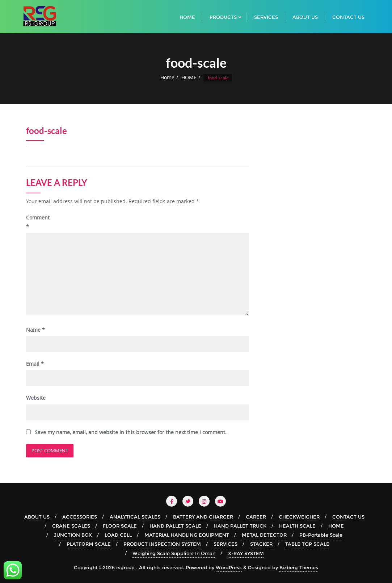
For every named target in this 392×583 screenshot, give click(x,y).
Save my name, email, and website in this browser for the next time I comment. (131, 432)
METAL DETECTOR (264, 535)
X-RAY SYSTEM (246, 553)
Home (167, 77)
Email (35, 364)
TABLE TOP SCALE (307, 544)
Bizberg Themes (299, 567)
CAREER (256, 517)
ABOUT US (37, 517)
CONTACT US (348, 517)
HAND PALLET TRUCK (240, 526)
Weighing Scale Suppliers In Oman (174, 553)
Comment (38, 222)
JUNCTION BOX (73, 535)
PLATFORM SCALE (89, 544)
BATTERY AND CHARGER (203, 517)
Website (36, 398)
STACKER (261, 544)
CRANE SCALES (71, 526)
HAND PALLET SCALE (175, 526)
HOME (189, 77)
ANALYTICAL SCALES (135, 517)
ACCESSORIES (80, 517)
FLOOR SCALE (120, 526)
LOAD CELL (118, 535)
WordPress (229, 567)
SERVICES (225, 544)
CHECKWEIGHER (299, 517)
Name (35, 330)
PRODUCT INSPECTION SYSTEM (162, 544)
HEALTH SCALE (297, 526)
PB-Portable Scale (321, 535)
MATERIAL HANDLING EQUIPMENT (187, 535)
